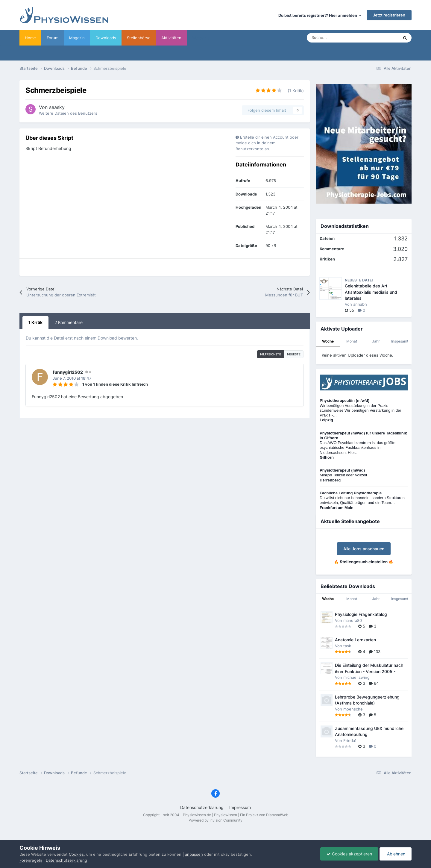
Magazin (77, 38)
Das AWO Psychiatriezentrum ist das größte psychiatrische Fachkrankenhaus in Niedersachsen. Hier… (363, 445)
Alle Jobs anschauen (364, 549)
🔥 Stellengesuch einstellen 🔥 (364, 562)
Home (30, 38)
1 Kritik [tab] (35, 322)
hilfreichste (271, 354)
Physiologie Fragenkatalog (361, 614)
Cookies (76, 854)
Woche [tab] (328, 341)
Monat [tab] (352, 341)
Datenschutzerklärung (202, 807)
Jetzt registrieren (389, 15)
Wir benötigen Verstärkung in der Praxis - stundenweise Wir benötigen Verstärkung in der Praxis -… (360, 410)
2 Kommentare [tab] (69, 322)
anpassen (194, 854)
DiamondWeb (277, 815)
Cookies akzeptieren (349, 854)
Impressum (240, 807)
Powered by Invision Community (215, 820)
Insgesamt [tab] (400, 341)
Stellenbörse (139, 38)
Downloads (106, 38)
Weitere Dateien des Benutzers (68, 113)
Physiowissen (226, 815)
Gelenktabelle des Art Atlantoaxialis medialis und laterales (371, 292)
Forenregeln (31, 860)
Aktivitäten (171, 38)
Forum (53, 38)
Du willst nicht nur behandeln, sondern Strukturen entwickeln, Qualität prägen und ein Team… (362, 500)
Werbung (201, 38)
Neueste (294, 354)
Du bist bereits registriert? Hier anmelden (320, 15)
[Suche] (340, 38)
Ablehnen (396, 854)
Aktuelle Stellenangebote (350, 521)
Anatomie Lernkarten (355, 640)
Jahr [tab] (376, 341)
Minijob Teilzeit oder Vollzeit (343, 475)
